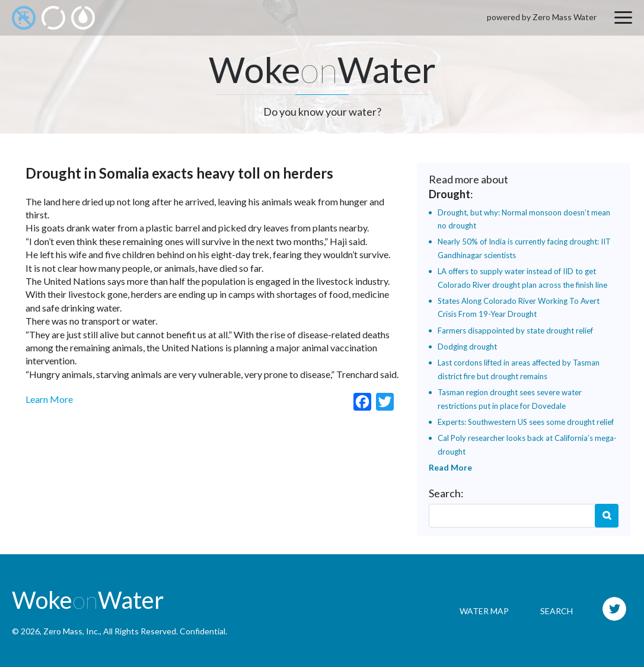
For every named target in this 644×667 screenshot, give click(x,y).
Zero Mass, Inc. (71, 631)
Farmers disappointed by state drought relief (515, 331)
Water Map (484, 611)
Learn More (49, 399)
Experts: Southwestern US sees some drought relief (526, 422)
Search (607, 516)
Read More (450, 467)
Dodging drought (467, 347)
